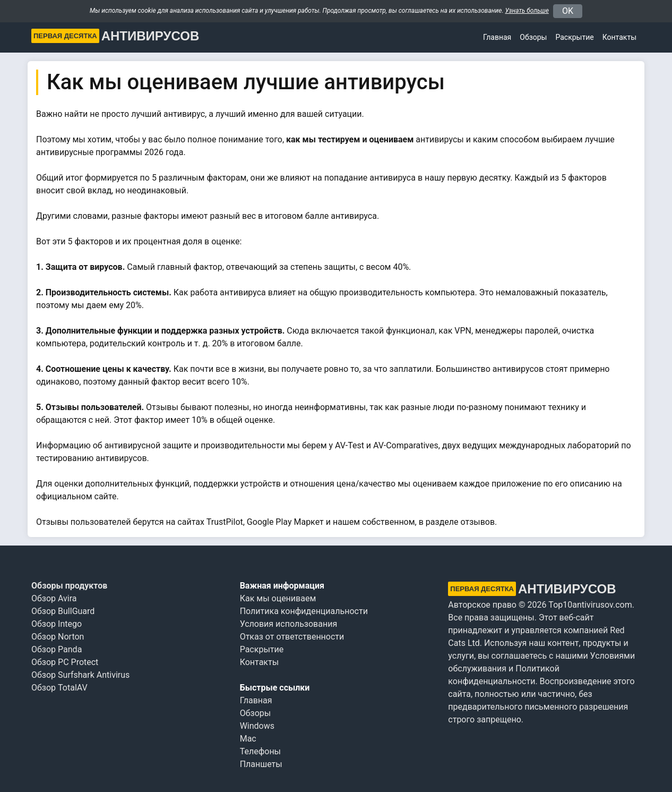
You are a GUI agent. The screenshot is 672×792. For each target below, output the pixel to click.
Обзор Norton (58, 637)
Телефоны (260, 751)
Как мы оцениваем (278, 598)
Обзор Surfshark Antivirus (80, 675)
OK (568, 11)
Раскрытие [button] (574, 37)
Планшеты (261, 764)
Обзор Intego (57, 624)
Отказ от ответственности (292, 637)
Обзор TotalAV (59, 688)
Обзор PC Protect (65, 662)
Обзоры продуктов (69, 586)
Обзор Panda (57, 649)
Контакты (619, 37)
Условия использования (289, 624)
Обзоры (533, 37)
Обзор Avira (54, 598)
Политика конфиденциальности (304, 611)
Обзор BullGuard (63, 611)
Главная (497, 37)
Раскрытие (262, 649)
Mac (248, 739)
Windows (257, 726)
